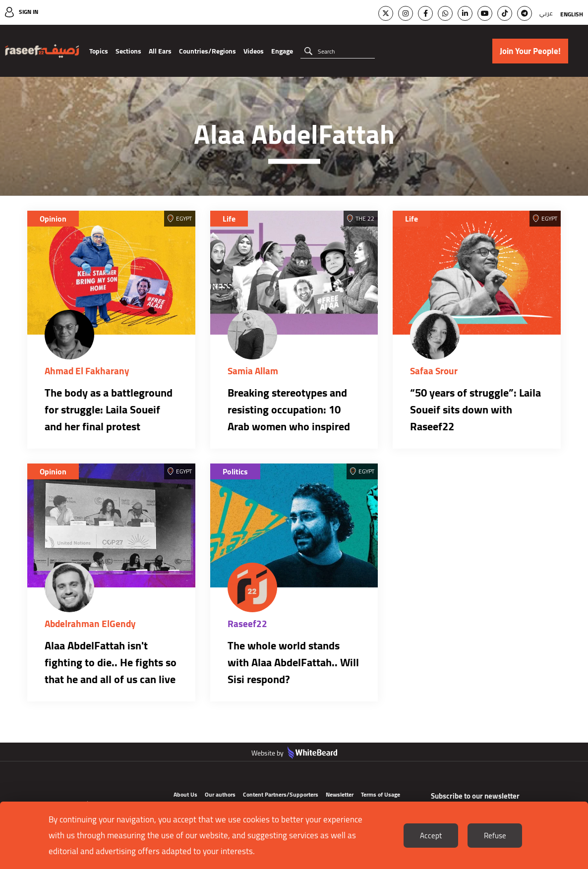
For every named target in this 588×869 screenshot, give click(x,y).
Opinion (53, 219)
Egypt (184, 218)
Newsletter (340, 794)
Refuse (495, 836)
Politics (235, 471)
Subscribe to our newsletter (475, 796)
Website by (294, 753)
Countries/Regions (207, 51)
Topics (99, 51)
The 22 (365, 218)
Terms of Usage (381, 794)
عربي (546, 13)
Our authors (220, 794)
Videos (254, 51)
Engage (282, 51)
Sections (128, 51)
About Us (185, 794)
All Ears (160, 51)
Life (229, 219)
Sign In (29, 12)
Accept (431, 836)
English (572, 14)
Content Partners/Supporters (281, 794)
